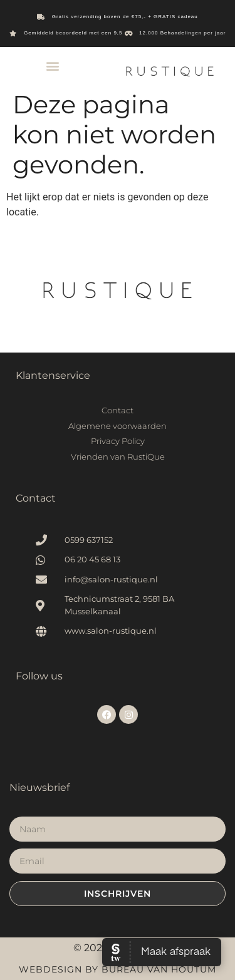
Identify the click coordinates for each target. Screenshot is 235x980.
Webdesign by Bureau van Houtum (118, 969)
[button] (52, 66)
